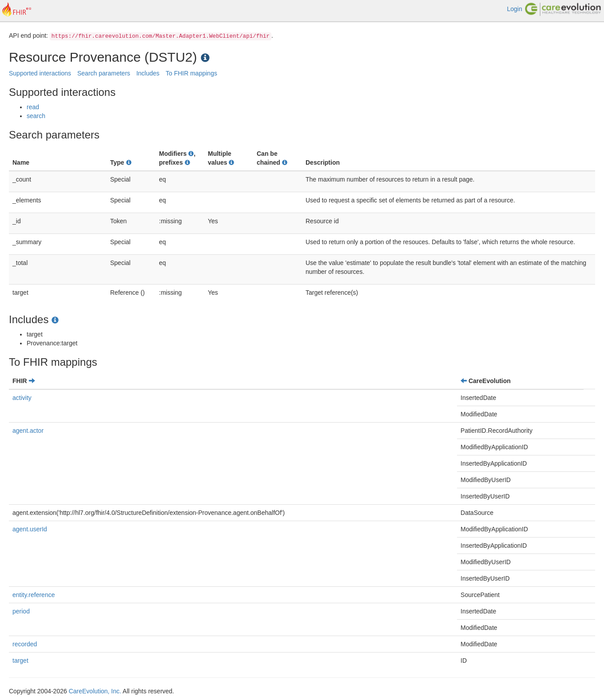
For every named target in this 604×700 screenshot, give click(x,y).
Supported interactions (40, 73)
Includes (148, 73)
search (36, 116)
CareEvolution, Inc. (95, 691)
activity (22, 398)
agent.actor (28, 431)
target (20, 660)
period (21, 611)
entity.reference (34, 595)
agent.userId (30, 529)
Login (514, 9)
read (33, 107)
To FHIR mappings (191, 73)
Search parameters (104, 73)
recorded (25, 644)
